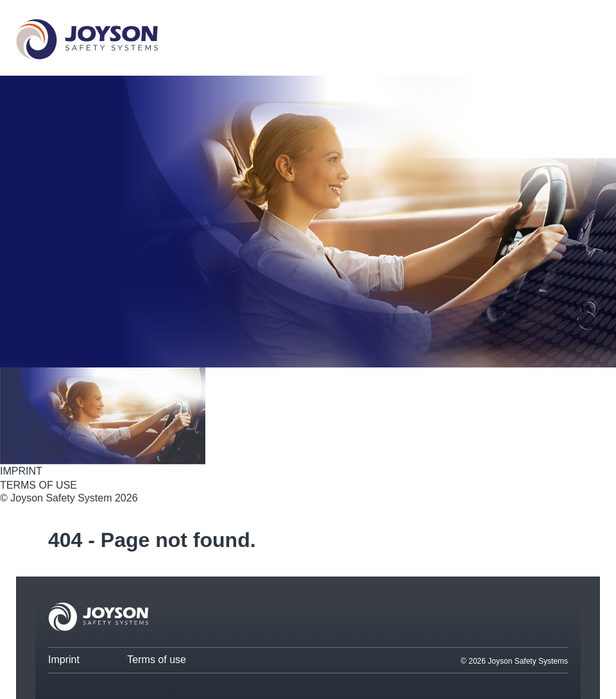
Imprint (64, 660)
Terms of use (157, 660)
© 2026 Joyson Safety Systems (514, 661)
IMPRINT (21, 471)
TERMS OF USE (38, 485)
